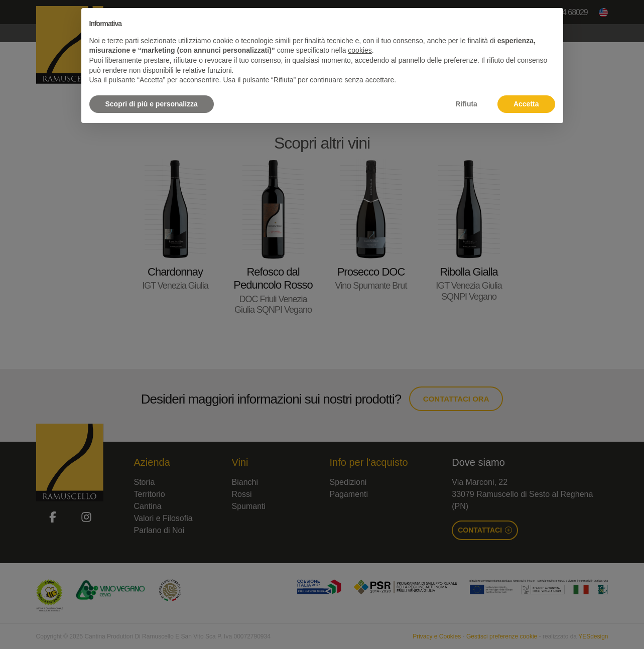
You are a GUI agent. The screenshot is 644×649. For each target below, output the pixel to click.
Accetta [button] (526, 104)
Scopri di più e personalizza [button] (152, 104)
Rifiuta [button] (466, 104)
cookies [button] (360, 50)
